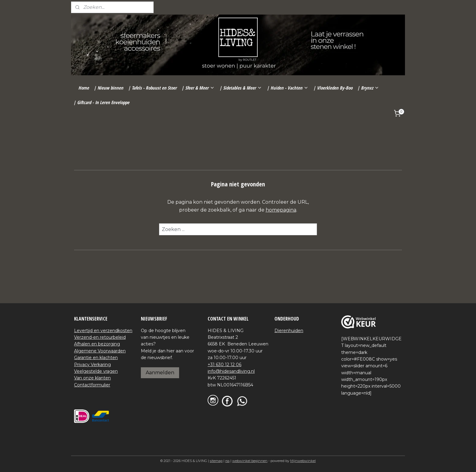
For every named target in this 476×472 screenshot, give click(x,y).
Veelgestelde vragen (96, 371)
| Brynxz (368, 88)
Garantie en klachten (96, 358)
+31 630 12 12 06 (224, 365)
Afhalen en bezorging (97, 344)
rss (227, 461)
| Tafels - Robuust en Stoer (152, 88)
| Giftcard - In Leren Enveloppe (101, 102)
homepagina (281, 210)
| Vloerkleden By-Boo (333, 88)
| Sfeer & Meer (198, 88)
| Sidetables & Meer (241, 88)
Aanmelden (160, 373)
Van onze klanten (92, 378)
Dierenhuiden (289, 331)
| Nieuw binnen (109, 88)
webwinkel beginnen (250, 461)
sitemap (216, 461)
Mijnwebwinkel (303, 461)
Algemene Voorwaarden (100, 351)
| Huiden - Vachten (288, 88)
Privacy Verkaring (92, 365)
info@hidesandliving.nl (231, 371)
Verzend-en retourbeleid (100, 337)
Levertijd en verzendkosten (103, 331)
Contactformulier (92, 385)
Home (84, 88)
